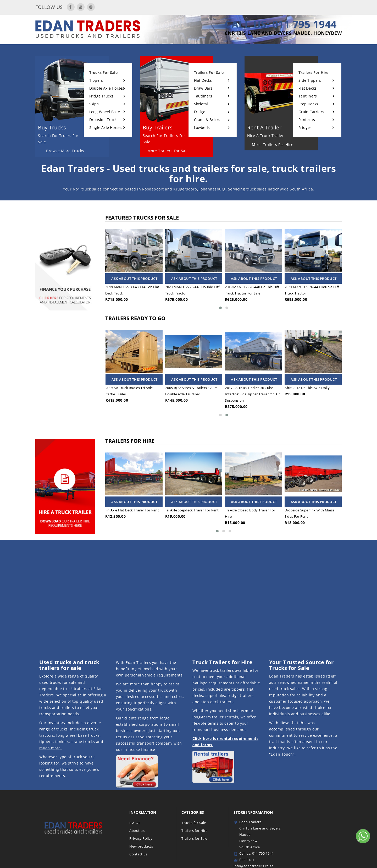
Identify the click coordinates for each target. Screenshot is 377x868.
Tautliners (203, 96)
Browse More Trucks (65, 151)
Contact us (138, 854)
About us (137, 831)
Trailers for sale (209, 72)
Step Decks (308, 104)
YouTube (81, 7)
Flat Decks (203, 80)
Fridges (305, 127)
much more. (51, 748)
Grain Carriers (311, 112)
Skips (94, 104)
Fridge (200, 112)
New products (141, 846)
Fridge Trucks (101, 96)
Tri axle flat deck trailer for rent (132, 510)
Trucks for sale (103, 72)
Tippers (96, 80)
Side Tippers (310, 80)
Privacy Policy (141, 838)
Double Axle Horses (107, 88)
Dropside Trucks (104, 120)
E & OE (135, 823)
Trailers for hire (313, 72)
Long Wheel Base (105, 112)
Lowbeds (202, 127)
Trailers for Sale (194, 838)
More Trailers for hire (273, 144)
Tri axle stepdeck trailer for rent (192, 510)
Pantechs (307, 120)
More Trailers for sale (168, 151)
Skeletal (201, 104)
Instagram (91, 7)
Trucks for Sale (194, 823)
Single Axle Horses (106, 127)
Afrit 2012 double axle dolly (318, 388)
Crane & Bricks (207, 120)
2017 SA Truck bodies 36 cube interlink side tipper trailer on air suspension (263, 394)
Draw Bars (203, 88)
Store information (253, 812)
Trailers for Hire (195, 831)
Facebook (71, 7)
